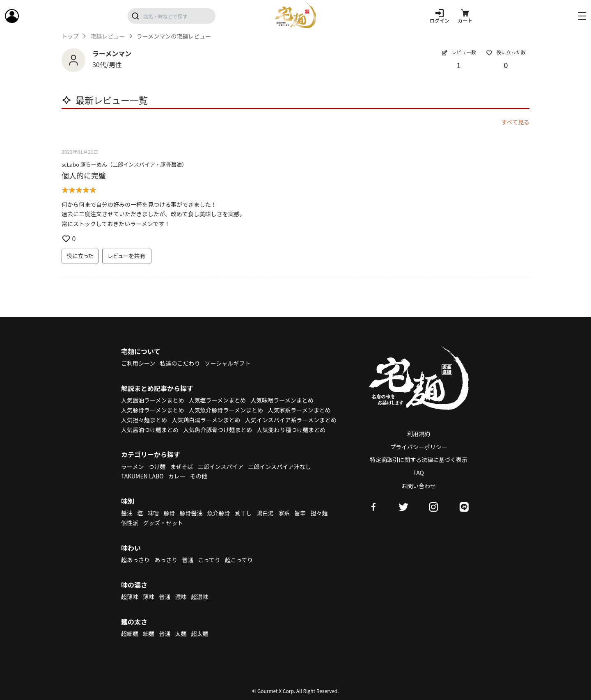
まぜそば (182, 467)
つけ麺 (157, 467)
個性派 (130, 523)
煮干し (243, 513)
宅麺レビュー (108, 36)
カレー (177, 476)
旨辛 (300, 513)
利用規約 (419, 434)
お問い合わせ (419, 486)
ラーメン (132, 467)
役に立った (80, 256)
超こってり (239, 560)
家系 (284, 513)
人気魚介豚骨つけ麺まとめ (218, 430)
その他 (199, 476)
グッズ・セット (163, 523)
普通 (188, 560)
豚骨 (169, 513)
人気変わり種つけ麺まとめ (291, 430)
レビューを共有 (127, 256)
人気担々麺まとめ (144, 420)
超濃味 (200, 597)
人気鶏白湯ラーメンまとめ (206, 420)
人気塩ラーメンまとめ (217, 400)
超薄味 (130, 597)
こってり (209, 560)
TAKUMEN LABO (142, 476)
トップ (70, 36)
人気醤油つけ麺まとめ (150, 430)
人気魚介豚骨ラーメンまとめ (226, 410)
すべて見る (515, 122)
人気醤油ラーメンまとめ (152, 400)
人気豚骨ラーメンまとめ (152, 410)
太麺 (181, 634)
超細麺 (130, 634)
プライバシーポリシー (419, 447)
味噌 (153, 513)
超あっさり (135, 560)
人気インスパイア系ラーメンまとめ (291, 420)
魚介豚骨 (219, 513)
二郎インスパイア (220, 467)
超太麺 (200, 634)
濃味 (181, 597)
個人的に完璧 (84, 175)
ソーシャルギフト (228, 363)
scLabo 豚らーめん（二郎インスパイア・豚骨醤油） (124, 164)
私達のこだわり (180, 363)
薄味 (149, 597)
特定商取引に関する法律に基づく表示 (419, 460)
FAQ (419, 473)
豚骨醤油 (191, 513)
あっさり (166, 560)
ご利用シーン (138, 363)
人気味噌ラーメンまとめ (282, 400)
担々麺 (319, 513)
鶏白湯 (265, 513)
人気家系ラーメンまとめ (299, 410)
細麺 (149, 634)
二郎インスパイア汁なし (279, 467)
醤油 (127, 513)
